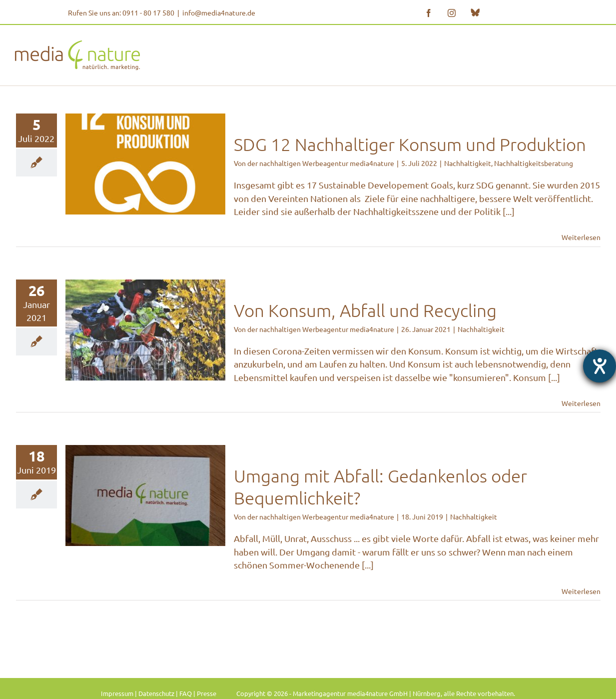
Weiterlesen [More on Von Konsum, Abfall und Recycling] (581, 403)
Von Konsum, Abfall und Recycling (365, 310)
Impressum (117, 693)
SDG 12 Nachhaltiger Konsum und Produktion (410, 144)
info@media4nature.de (219, 12)
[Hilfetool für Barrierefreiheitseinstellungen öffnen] (600, 366)
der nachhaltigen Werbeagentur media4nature (321, 163)
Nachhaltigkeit (468, 163)
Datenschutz (156, 693)
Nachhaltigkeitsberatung (534, 163)
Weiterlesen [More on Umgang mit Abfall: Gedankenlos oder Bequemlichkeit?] (581, 591)
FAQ (186, 693)
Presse (207, 693)
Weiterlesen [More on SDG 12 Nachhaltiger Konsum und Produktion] (581, 237)
